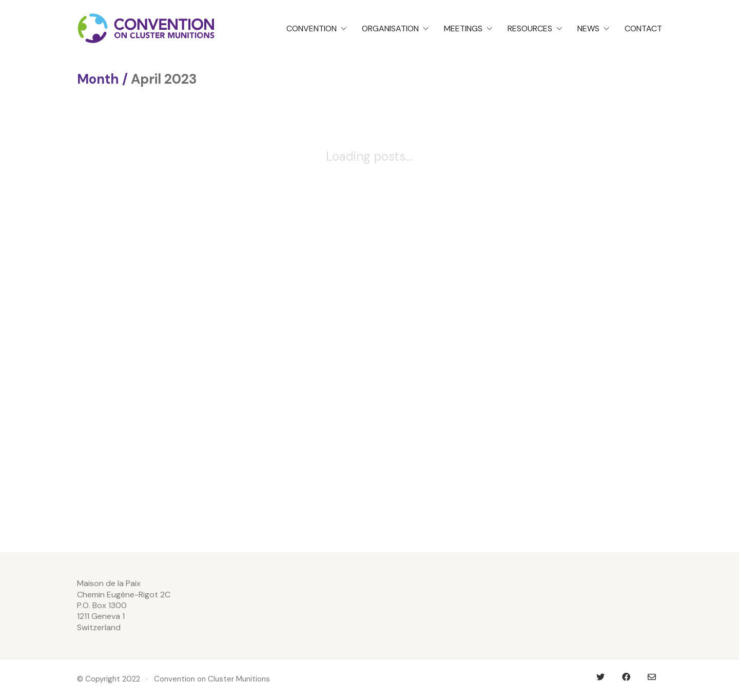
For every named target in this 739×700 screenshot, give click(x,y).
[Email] (652, 677)
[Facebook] (626, 677)
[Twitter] (600, 677)
